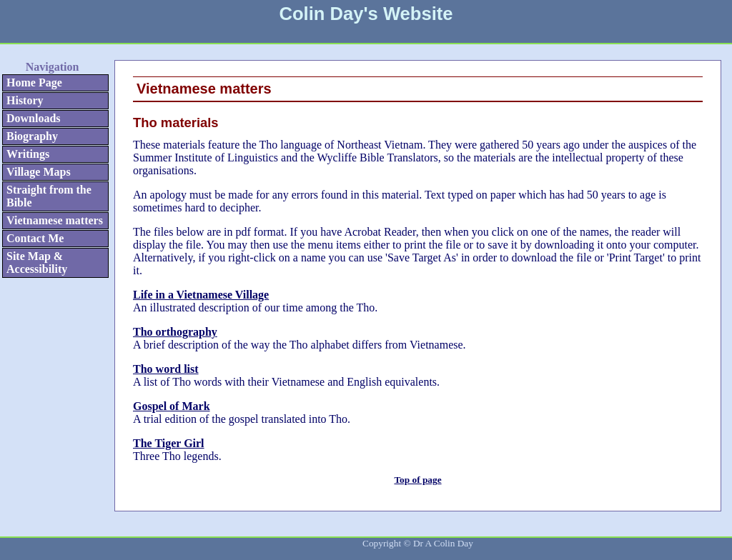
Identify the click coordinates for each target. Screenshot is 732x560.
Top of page (417, 480)
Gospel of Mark (172, 406)
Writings (28, 154)
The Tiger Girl (169, 443)
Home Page (34, 82)
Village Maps (39, 172)
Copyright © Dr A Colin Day (418, 543)
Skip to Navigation (31, 49)
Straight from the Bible (49, 196)
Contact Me (35, 238)
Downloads (34, 118)
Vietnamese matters (55, 220)
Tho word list (166, 369)
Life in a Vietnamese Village (201, 295)
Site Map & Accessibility (37, 262)
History (25, 100)
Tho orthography (175, 332)
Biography (32, 136)
